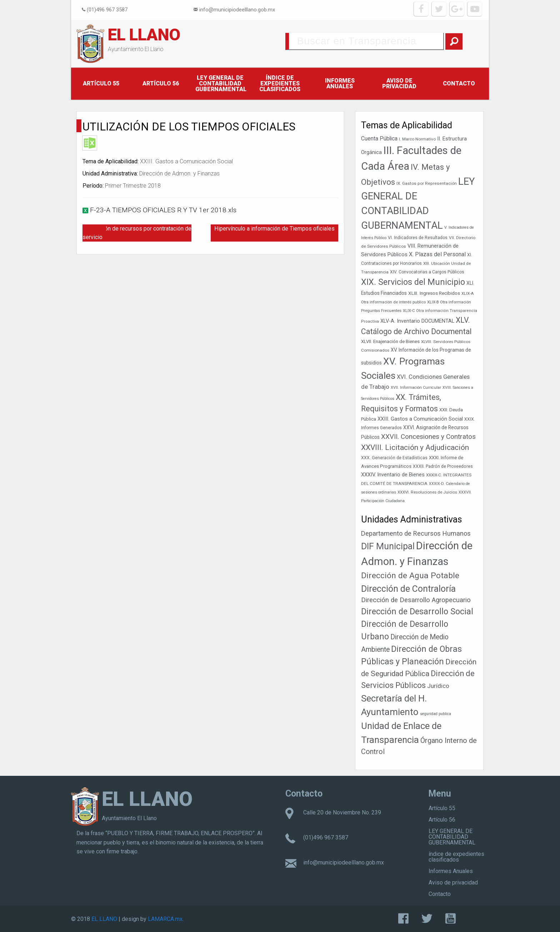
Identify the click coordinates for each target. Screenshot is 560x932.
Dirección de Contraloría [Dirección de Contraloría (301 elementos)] (408, 589)
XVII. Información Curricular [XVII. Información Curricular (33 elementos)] (416, 388)
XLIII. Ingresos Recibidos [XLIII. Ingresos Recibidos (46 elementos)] (434, 293)
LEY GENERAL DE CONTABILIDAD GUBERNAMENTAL (221, 83)
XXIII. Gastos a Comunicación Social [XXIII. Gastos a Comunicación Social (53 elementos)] (420, 419)
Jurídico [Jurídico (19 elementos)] (438, 686)
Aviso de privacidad (399, 83)
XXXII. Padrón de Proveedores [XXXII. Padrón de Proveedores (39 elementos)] (443, 466)
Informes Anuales (340, 83)
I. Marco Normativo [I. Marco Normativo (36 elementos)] (417, 139)
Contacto (459, 83)
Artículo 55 (101, 83)
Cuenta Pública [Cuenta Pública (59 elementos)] (379, 138)
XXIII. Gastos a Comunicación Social (186, 161)
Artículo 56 (161, 83)
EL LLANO (144, 35)
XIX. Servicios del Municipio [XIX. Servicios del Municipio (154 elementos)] (413, 282)
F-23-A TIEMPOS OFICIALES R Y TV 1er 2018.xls (163, 210)
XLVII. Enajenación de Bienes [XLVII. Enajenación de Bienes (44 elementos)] (390, 341)
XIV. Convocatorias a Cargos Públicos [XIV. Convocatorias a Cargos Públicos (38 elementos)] (427, 272)
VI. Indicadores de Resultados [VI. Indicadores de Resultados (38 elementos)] (418, 238)
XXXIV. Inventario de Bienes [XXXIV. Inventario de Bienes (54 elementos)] (393, 475)
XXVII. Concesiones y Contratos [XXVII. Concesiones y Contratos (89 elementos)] (428, 437)
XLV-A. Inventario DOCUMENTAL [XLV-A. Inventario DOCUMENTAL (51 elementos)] (417, 321)
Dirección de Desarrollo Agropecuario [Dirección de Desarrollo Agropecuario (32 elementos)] (416, 600)
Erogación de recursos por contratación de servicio (137, 233)
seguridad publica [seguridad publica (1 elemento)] (436, 714)
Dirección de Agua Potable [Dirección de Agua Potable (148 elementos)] (410, 576)
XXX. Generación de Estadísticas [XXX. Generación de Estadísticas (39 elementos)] (394, 458)
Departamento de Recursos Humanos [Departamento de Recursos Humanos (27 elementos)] (416, 533)
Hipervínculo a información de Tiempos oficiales (274, 229)
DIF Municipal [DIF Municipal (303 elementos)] (388, 546)
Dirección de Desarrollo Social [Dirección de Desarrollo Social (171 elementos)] (417, 611)
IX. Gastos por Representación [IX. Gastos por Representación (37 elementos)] (427, 183)
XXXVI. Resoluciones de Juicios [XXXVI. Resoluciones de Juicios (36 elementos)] (427, 492)
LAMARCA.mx (165, 919)
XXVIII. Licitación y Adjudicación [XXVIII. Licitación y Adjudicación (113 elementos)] (415, 447)
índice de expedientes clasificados (280, 83)
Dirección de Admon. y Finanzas (179, 173)
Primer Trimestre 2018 (133, 186)
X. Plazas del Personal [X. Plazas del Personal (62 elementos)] (437, 254)
